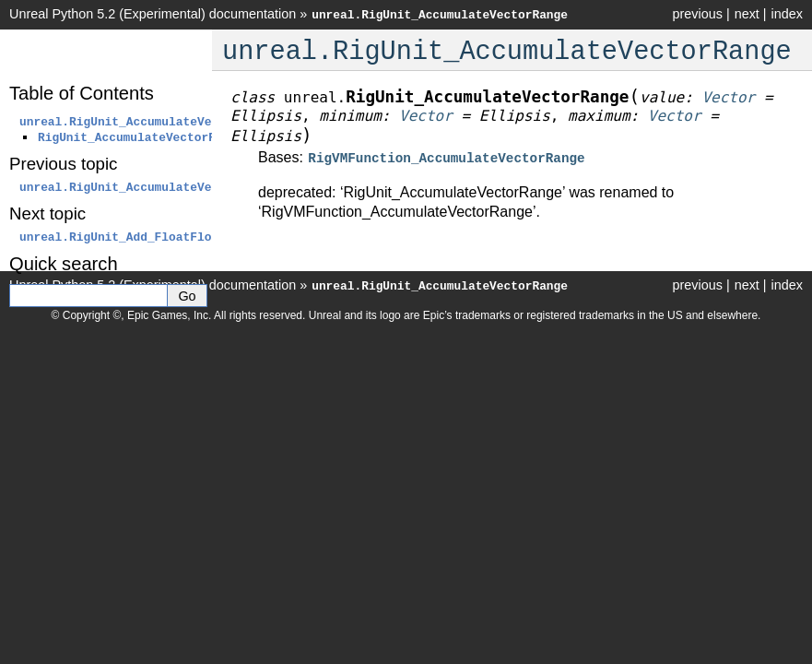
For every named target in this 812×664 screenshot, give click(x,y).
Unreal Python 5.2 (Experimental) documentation (153, 14)
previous (697, 14)
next (747, 14)
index (787, 14)
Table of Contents (82, 93)
